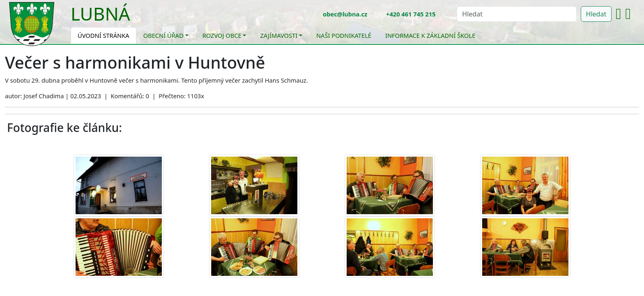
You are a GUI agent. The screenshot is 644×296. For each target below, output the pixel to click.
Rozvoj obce (222, 35)
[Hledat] (516, 14)
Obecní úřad (163, 35)
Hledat (596, 14)
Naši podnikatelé (344, 35)
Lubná (100, 14)
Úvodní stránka (103, 35)
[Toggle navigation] (136, 19)
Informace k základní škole (430, 35)
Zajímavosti (279, 35)
